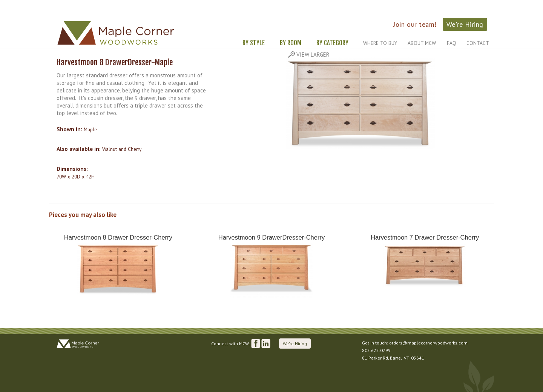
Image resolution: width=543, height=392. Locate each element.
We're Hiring (465, 24)
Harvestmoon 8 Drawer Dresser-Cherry (118, 237)
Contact (478, 43)
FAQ (452, 43)
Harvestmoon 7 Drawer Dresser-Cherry (425, 237)
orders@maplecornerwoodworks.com (428, 343)
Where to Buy (380, 43)
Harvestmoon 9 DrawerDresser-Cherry (271, 237)
